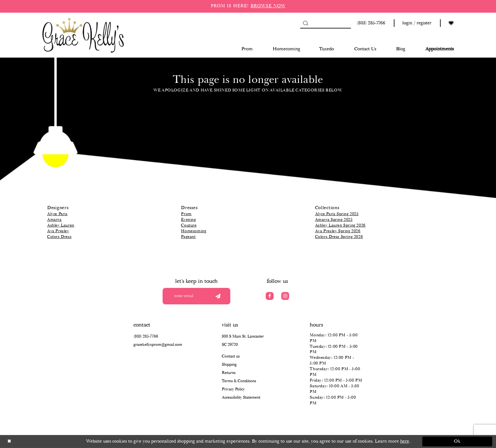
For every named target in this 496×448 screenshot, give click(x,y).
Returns (229, 373)
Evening (188, 220)
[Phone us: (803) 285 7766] (370, 23)
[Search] (325, 23)
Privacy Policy (233, 389)
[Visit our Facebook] (270, 296)
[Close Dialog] (39, 442)
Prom (186, 214)
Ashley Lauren (61, 225)
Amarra (54, 220)
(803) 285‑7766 (146, 336)
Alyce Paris (57, 214)
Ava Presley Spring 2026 (338, 231)
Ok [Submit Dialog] (458, 441)
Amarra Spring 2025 (334, 220)
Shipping (229, 365)
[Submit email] (218, 296)
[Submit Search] (305, 23)
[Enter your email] (196, 296)
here (405, 441)
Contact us (231, 356)
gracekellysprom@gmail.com (158, 345)
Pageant (188, 237)
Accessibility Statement (241, 398)
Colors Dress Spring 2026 (339, 237)
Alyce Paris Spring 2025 (337, 214)
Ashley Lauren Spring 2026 (340, 225)
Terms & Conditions (239, 381)
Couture (189, 225)
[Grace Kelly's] (83, 35)
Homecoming (194, 231)
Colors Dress (59, 237)
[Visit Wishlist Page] (451, 23)
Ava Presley (58, 231)
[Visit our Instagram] (285, 296)
